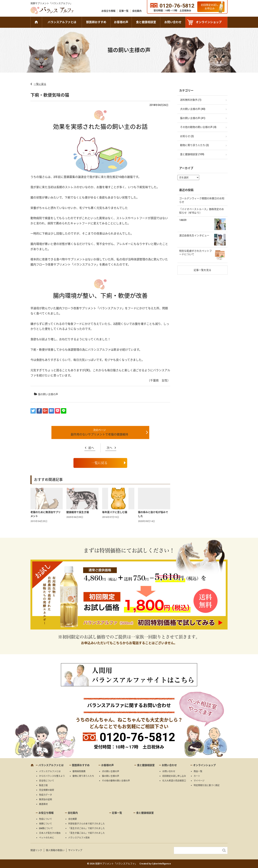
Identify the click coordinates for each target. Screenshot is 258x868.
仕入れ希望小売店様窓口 (174, 781)
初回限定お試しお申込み (210, 7)
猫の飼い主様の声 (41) (193, 118)
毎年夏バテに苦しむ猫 (115, 512)
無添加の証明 (46, 800)
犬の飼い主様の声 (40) (193, 109)
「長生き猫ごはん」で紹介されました (87, 833)
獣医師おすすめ (96, 22)
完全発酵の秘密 (47, 790)
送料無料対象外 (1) (191, 100)
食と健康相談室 (146, 22)
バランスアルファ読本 (79, 838)
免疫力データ (46, 795)
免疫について (46, 819)
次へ (109, 448)
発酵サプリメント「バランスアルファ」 (51, 3)
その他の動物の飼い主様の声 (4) (198, 127)
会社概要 (73, 819)
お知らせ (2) (187, 136)
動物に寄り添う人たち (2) (194, 145)
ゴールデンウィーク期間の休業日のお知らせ (202, 200)
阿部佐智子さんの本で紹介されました (87, 824)
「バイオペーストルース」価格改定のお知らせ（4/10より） (202, 211)
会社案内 (137, 11)
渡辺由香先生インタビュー (194, 235)
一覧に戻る (40, 84)
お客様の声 (121, 22)
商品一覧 (198, 771)
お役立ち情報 (108, 11)
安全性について (47, 781)
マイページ (199, 781)
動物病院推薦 (79, 771)
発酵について (46, 824)
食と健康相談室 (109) (192, 154)
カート (197, 776)
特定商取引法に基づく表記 (207, 785)
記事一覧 (124, 11)
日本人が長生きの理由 (50, 833)
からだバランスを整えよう (52, 776)
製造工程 (43, 785)
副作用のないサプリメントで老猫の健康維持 (99, 434)
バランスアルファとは (62, 22)
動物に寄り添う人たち (83, 776)
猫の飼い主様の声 (48, 394)
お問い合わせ (173, 22)
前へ (91, 448)
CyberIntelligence (161, 864)
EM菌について (46, 828)
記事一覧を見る (202, 270)
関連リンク (36, 850)
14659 (183, 220)
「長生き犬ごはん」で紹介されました (87, 828)
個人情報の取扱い (55, 850)
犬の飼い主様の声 (111, 771)
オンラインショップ (209, 22)
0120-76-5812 (137, 737)
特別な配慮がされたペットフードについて (195, 253)
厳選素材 (43, 804)
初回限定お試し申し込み (174, 776)
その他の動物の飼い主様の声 (116, 781)
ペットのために (47, 838)
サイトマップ (75, 850)
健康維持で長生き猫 (78, 512)
